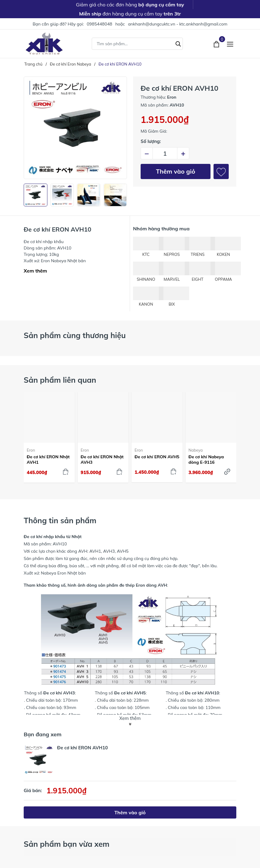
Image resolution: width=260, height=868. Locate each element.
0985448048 (99, 24)
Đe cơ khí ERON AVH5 (157, 457)
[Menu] (230, 44)
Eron (31, 450)
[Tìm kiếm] (178, 43)
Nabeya (196, 450)
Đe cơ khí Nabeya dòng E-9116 (206, 459)
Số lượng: (151, 141)
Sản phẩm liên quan (60, 380)
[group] (75, 128)
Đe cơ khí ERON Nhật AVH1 (48, 459)
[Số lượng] (165, 153)
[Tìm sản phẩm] (137, 44)
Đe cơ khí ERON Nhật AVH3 (102, 459)
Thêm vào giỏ (176, 171)
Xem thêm (35, 271)
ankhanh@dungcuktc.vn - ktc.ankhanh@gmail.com (178, 24)
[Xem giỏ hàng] (217, 43)
